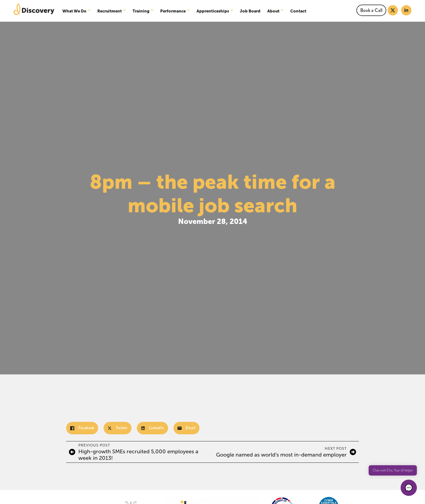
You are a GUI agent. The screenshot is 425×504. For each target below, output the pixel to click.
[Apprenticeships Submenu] (232, 11)
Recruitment (110, 11)
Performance (173, 11)
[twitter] (393, 10)
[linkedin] (406, 10)
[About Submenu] (283, 11)
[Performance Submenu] (189, 11)
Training (141, 11)
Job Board (250, 11)
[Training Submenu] (153, 11)
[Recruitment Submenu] (125, 11)
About (273, 11)
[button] (409, 488)
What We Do (74, 11)
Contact (298, 11)
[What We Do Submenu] (90, 11)
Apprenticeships (213, 11)
